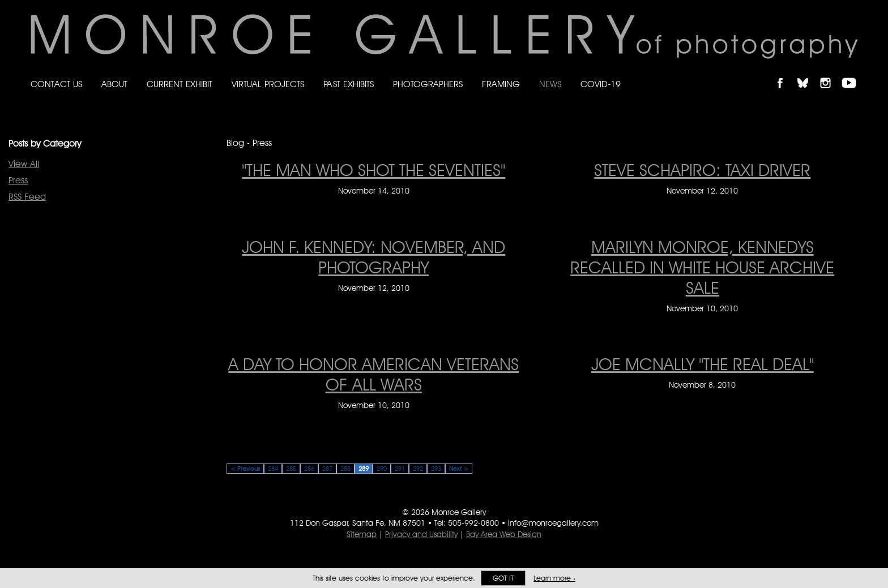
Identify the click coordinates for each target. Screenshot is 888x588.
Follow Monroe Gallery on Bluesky (808, 73)
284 (273, 469)
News (550, 84)
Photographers (428, 84)
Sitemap (362, 534)
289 (364, 469)
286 (309, 469)
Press (18, 180)
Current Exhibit (180, 84)
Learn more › (554, 578)
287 (327, 469)
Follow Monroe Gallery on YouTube (853, 73)
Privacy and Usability (421, 534)
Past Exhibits (349, 84)
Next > (459, 469)
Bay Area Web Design (504, 534)
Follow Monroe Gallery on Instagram (830, 73)
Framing (501, 84)
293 (436, 469)
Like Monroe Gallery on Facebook (785, 73)
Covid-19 (601, 84)
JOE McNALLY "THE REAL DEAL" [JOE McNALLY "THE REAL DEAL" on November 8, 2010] (703, 364)
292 (418, 469)
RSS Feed (27, 197)
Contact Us (56, 84)
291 (400, 469)
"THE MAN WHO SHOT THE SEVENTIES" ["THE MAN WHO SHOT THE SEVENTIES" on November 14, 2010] (373, 170)
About (114, 84)
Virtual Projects (268, 84)
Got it (503, 578)
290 (382, 469)
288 (345, 469)
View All (24, 164)
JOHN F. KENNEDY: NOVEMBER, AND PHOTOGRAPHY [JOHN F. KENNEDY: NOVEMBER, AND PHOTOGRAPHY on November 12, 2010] (373, 257)
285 (291, 469)
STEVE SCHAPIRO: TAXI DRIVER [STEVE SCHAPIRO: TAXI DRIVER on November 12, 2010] (702, 170)
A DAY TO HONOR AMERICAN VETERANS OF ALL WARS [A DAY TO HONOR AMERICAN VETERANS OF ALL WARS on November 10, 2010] (373, 374)
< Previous (245, 469)
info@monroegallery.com (553, 523)
